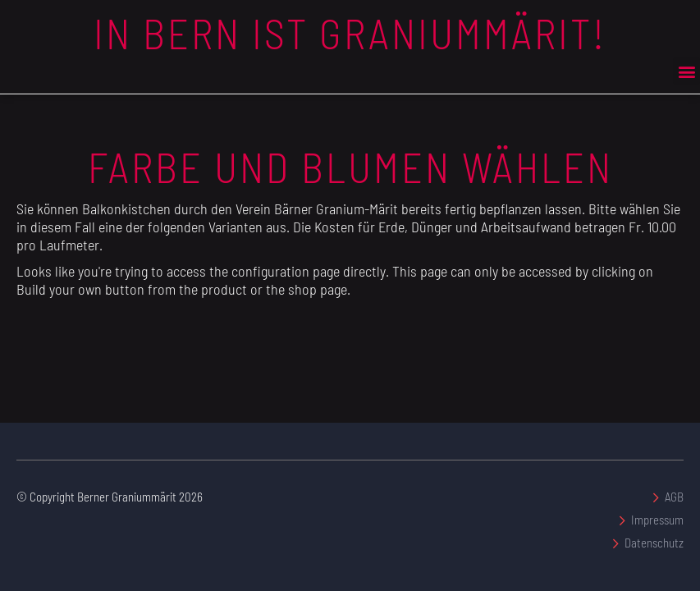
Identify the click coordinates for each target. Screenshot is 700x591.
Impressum (657, 520)
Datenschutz (654, 543)
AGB (674, 497)
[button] (686, 71)
